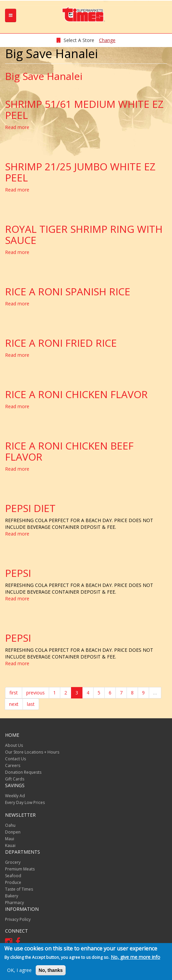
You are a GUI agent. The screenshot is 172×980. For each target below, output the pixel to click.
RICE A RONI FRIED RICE (61, 343)
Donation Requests (23, 772)
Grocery (13, 862)
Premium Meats (20, 869)
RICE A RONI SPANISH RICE (68, 291)
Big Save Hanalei (44, 76)
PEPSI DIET (30, 508)
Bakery (12, 896)
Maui (10, 839)
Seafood (13, 876)
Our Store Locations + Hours (32, 752)
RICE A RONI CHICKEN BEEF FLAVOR (69, 451)
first (14, 693)
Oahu (10, 825)
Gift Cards (15, 779)
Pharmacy (14, 903)
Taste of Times (19, 889)
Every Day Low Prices (25, 802)
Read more (17, 127)
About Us (14, 745)
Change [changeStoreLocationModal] (107, 40)
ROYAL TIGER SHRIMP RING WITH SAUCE (84, 235)
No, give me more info (135, 957)
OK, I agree (19, 970)
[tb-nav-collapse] (11, 15)
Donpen (13, 832)
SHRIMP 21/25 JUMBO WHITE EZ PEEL (80, 172)
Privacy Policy (18, 919)
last (31, 704)
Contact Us (15, 759)
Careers (13, 765)
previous (36, 693)
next (14, 704)
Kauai (10, 845)
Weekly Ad (15, 796)
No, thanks (51, 970)
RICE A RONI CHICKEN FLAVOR (76, 394)
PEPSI (18, 573)
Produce (13, 882)
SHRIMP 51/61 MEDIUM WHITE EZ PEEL (84, 110)
